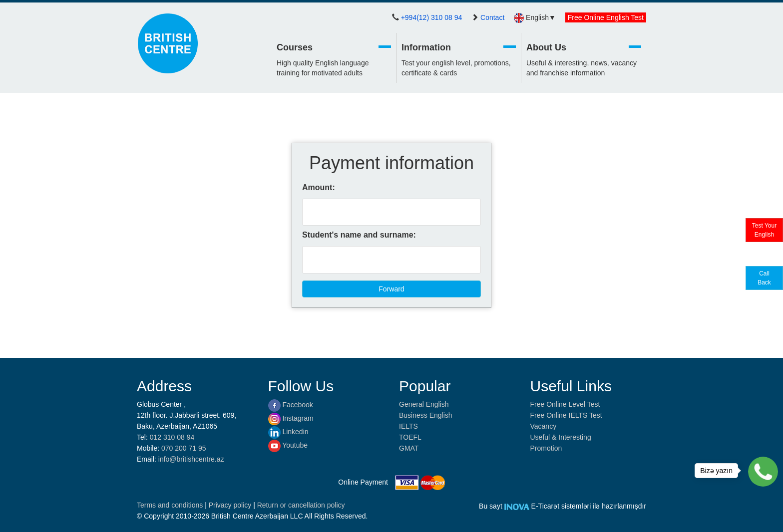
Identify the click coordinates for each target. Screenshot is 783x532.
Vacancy (544, 426)
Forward (391, 289)
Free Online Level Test (565, 404)
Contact (492, 17)
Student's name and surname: (359, 235)
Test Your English (764, 230)
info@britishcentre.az (191, 459)
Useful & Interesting (561, 437)
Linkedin (288, 432)
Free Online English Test (606, 17)
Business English (426, 415)
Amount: (319, 187)
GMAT (409, 448)
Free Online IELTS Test (566, 415)
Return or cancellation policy (301, 505)
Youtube (288, 445)
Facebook (291, 405)
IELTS (408, 426)
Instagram (291, 418)
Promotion (546, 448)
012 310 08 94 (172, 437)
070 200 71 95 (184, 448)
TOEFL (410, 437)
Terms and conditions (171, 505)
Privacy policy (231, 505)
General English (424, 404)
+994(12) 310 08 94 (432, 17)
